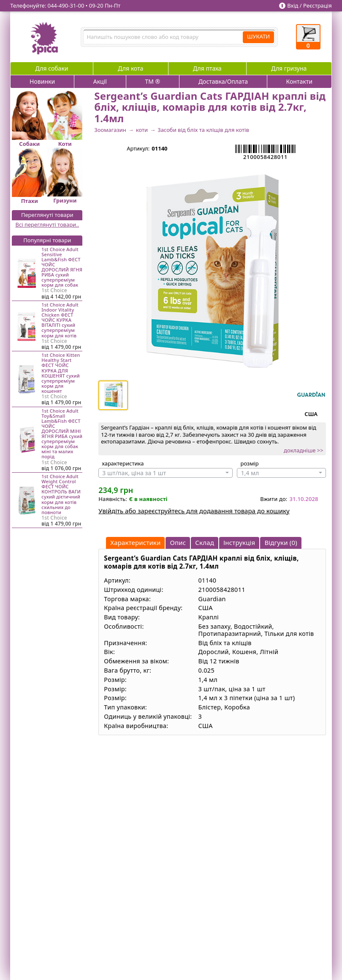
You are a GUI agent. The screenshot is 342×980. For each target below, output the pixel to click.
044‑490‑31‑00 (66, 5)
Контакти (299, 81)
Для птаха (207, 68)
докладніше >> (304, 450)
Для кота (130, 68)
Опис (178, 542)
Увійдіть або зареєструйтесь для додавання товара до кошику (194, 511)
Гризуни (65, 200)
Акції (100, 81)
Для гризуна (289, 68)
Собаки (29, 144)
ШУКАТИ (258, 36)
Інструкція (239, 542)
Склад (205, 542)
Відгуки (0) (281, 542)
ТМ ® (153, 81)
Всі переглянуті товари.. (47, 224)
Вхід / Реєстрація (309, 5)
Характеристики (135, 542)
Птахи (30, 201)
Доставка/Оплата (223, 81)
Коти (65, 144)
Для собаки (52, 68)
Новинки (42, 81)
